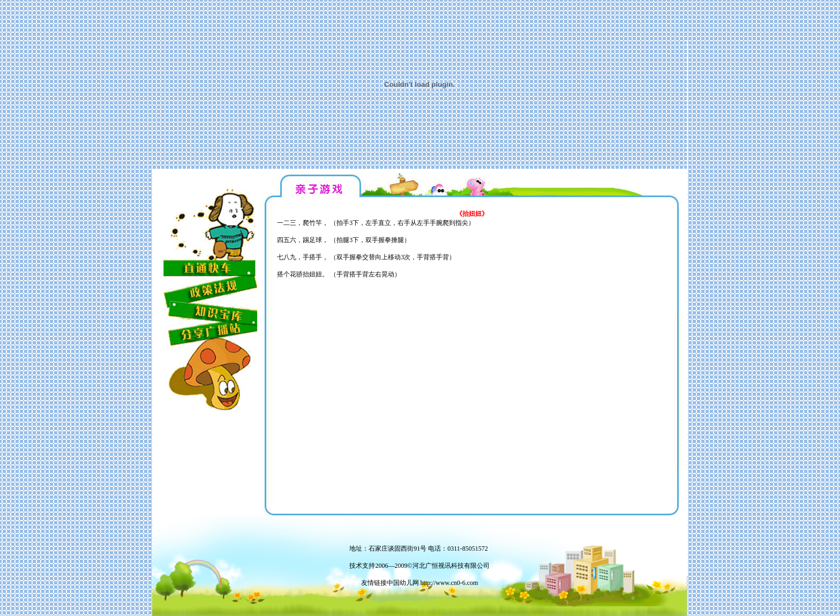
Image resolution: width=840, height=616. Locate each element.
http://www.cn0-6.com (449, 583)
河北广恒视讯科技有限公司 (451, 566)
